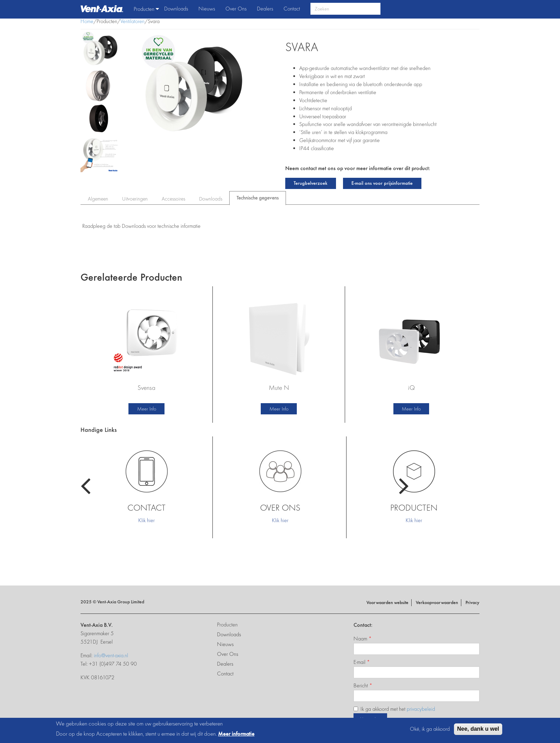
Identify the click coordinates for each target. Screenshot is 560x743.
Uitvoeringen (135, 199)
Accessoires (173, 199)
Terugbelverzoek (310, 183)
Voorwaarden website (387, 602)
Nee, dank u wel (478, 729)
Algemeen (98, 199)
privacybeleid (421, 709)
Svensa (146, 388)
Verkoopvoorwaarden (437, 602)
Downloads (176, 9)
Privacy (472, 602)
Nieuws (207, 9)
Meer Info (147, 409)
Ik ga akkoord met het (394, 709)
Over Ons (236, 9)
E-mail (362, 662)
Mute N (279, 388)
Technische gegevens (261, 196)
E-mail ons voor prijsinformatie (382, 183)
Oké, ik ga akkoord (430, 729)
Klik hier (146, 520)
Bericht (363, 685)
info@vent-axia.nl (111, 655)
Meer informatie (236, 734)
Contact (292, 9)
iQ (411, 388)
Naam (363, 639)
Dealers (265, 9)
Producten (146, 9)
